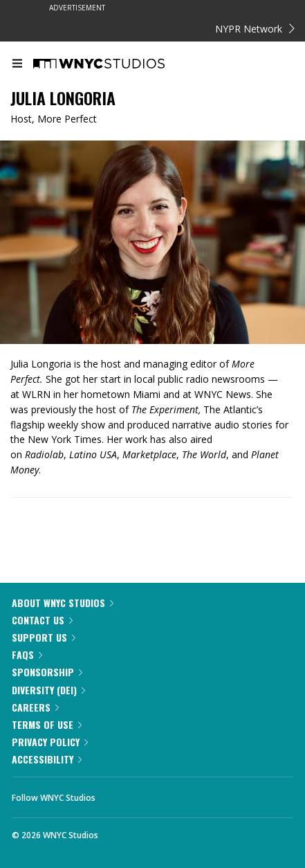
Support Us (44, 637)
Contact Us (42, 620)
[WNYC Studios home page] (116, 64)
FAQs (27, 654)
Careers (35, 707)
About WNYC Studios (63, 603)
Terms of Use (47, 724)
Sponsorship (47, 672)
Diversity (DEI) (48, 690)
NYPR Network (255, 29)
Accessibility (47, 759)
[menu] (17, 64)
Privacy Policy (50, 742)
